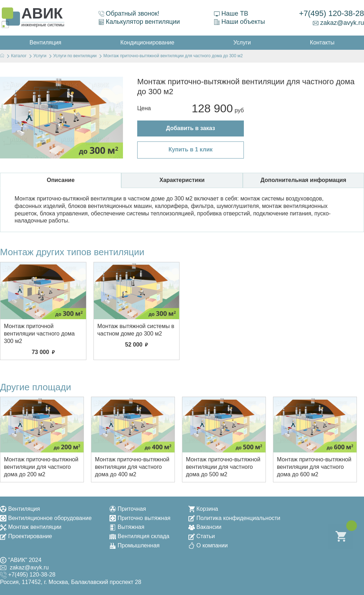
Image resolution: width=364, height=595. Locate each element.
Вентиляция (20, 509)
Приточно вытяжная (140, 518)
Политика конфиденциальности (234, 518)
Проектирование (26, 536)
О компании (208, 545)
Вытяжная (127, 527)
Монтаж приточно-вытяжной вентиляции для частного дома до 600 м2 (314, 467)
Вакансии (205, 527)
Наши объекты (240, 22)
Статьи (202, 536)
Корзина (203, 509)
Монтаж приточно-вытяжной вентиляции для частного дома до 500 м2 (223, 467)
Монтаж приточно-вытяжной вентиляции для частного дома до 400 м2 (132, 467)
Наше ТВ (231, 14)
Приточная (128, 509)
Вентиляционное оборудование (46, 518)
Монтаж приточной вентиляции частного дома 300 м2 (39, 334)
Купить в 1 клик (191, 149)
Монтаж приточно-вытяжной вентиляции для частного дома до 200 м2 (41, 467)
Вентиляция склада (140, 536)
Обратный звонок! (129, 14)
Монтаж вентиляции (31, 527)
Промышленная (135, 545)
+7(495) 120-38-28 (331, 13)
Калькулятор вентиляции (139, 22)
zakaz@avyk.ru (338, 23)
